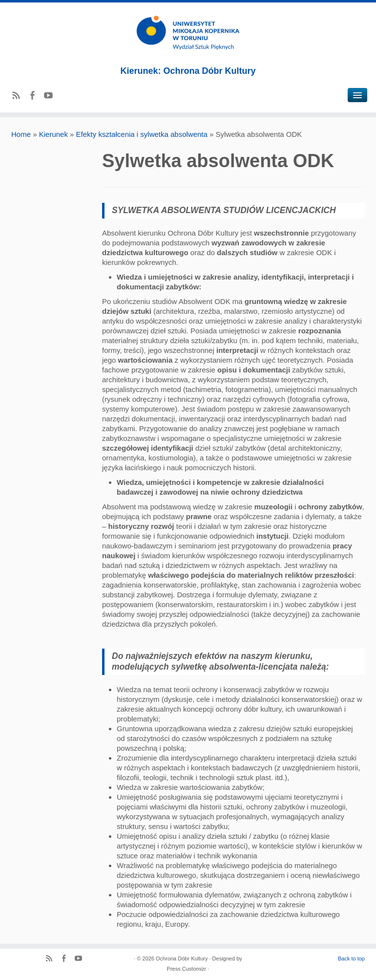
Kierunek (53, 134)
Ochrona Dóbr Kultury (182, 958)
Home (21, 134)
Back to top (351, 958)
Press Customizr (187, 969)
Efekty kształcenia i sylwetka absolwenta (142, 134)
